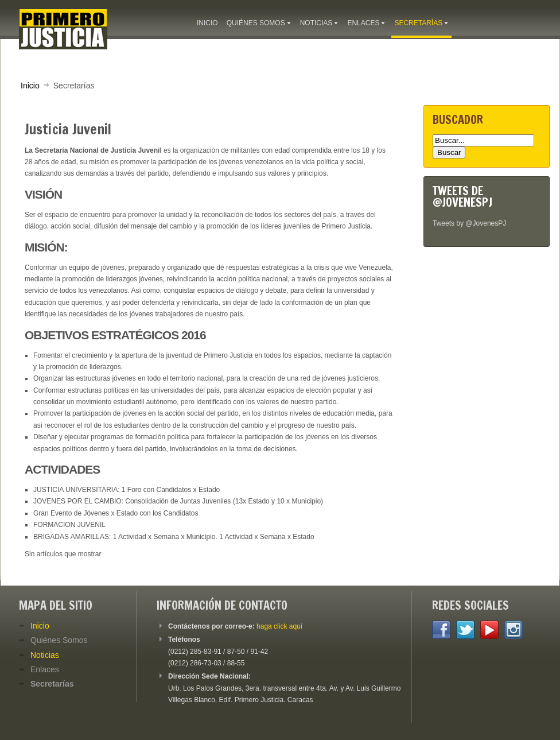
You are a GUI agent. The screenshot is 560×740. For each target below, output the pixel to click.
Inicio (30, 86)
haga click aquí (279, 626)
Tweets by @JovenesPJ (469, 223)
